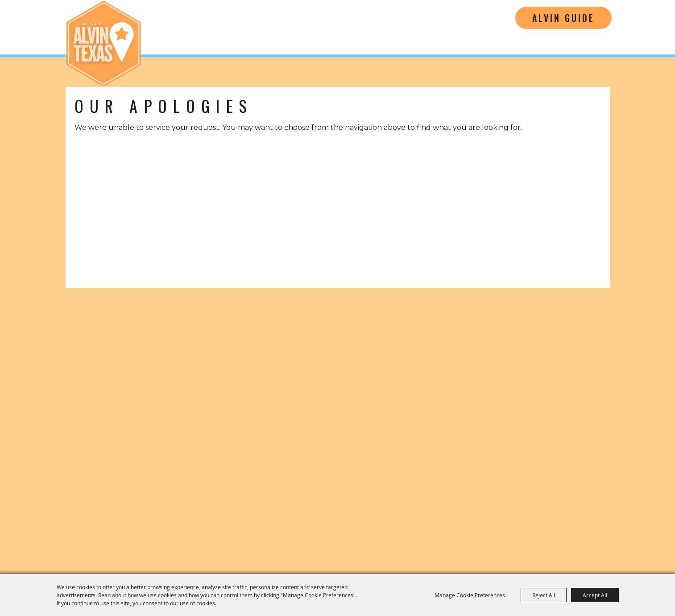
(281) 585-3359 (522, 437)
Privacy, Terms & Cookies (582, 533)
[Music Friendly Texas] (528, 491)
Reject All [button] (544, 595)
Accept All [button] (595, 595)
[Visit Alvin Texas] (522, 368)
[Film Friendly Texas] (436, 491)
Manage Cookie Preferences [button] (470, 595)
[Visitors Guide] (253, 347)
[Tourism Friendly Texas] (608, 491)
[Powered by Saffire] (637, 557)
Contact (469, 533)
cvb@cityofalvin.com (522, 451)
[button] (112, 347)
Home (431, 533)
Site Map (512, 533)
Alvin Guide (563, 18)
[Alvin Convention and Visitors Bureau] (104, 44)
